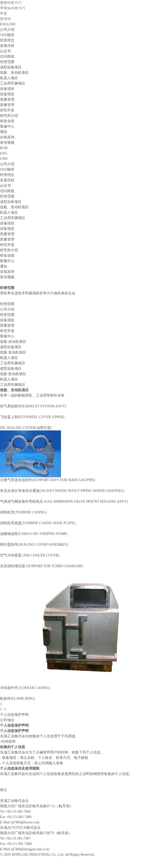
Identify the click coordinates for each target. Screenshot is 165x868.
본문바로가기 (11, 3)
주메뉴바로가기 (13, 8)
